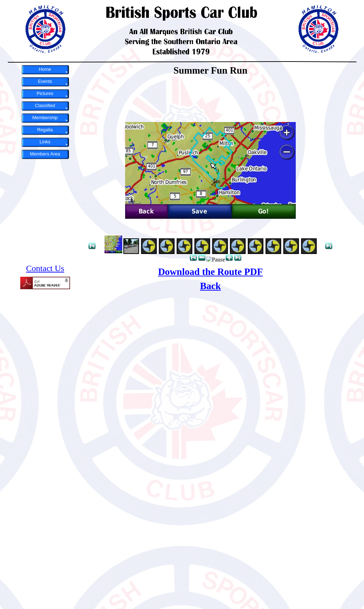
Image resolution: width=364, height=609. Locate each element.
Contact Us (45, 268)
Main (210, 337)
